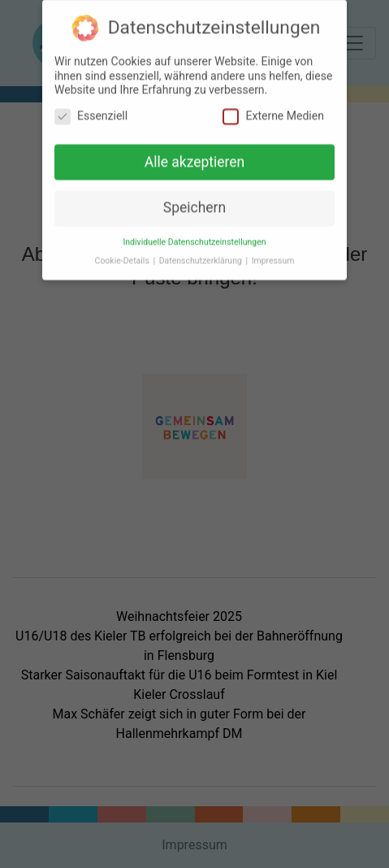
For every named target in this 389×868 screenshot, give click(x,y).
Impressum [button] (273, 255)
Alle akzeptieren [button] (195, 155)
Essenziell (91, 109)
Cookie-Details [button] (123, 255)
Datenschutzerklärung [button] (202, 255)
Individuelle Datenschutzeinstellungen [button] (194, 236)
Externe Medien (273, 109)
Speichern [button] (194, 202)
